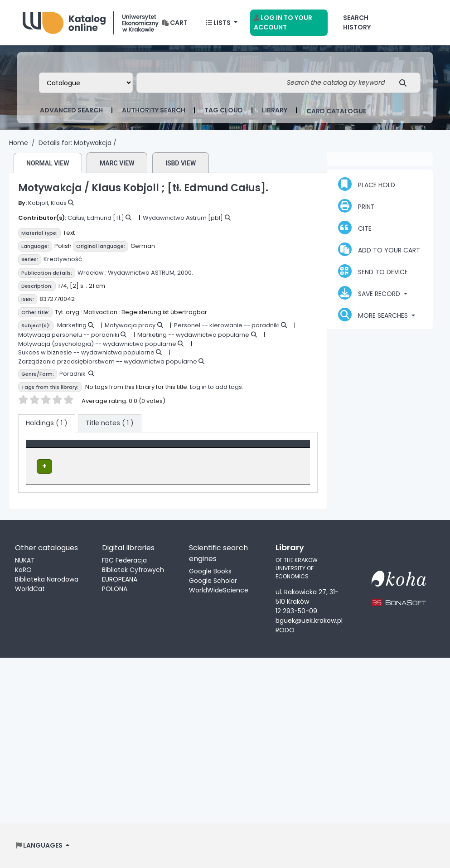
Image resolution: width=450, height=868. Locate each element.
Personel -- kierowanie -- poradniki (227, 325)
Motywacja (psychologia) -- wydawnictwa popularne (97, 344)
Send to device (373, 271)
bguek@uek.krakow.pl (309, 620)
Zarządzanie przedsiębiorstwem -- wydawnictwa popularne (108, 361)
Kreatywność (63, 259)
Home (19, 143)
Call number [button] (196, 448)
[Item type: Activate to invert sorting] (67, 449)
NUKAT (25, 560)
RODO (285, 630)
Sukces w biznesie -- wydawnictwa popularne (86, 352)
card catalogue (336, 111)
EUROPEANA (120, 579)
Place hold (367, 184)
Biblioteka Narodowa (47, 579)
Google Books (210, 571)
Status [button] (266, 448)
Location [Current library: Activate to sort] (126, 448)
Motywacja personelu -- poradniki (69, 335)
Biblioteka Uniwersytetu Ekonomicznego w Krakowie (91, 21)
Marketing (72, 325)
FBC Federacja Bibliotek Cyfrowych (133, 565)
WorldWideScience (219, 590)
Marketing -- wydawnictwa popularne (193, 335)
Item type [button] (46, 448)
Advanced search (71, 110)
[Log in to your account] (289, 23)
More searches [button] (374, 315)
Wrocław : (92, 273)
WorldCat (30, 588)
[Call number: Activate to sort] (211, 449)
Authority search (154, 110)
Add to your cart (379, 249)
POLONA (115, 588)
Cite (355, 228)
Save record (370, 293)
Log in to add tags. (217, 387)
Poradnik (73, 374)
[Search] (405, 83)
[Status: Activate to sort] (280, 449)
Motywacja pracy (130, 325)
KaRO (23, 569)
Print (356, 206)
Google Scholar (213, 580)
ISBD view (181, 163)
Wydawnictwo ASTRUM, (142, 273)
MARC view (117, 163)
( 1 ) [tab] (47, 423)
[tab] (110, 423)
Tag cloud (224, 110)
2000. (185, 273)
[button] (175, 23)
